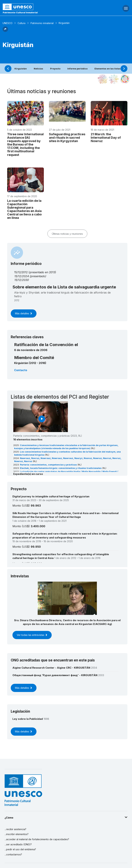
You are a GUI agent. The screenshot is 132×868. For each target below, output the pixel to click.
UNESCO (8, 23)
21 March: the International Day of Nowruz (106, 137)
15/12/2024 (21, 276)
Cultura (21, 23)
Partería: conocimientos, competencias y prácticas (49, 465)
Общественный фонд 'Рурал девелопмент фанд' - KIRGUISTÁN (55, 675)
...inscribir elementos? (17, 834)
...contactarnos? (13, 854)
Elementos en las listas (108, 69)
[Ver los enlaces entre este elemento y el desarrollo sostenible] (125, 79)
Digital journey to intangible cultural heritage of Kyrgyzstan (51, 496)
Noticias (38, 69)
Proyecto (55, 69)
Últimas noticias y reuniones (67, 234)
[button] (5, 31)
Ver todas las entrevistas (32, 635)
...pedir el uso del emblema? (20, 849)
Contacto (21, 370)
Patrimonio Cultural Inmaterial (20, 12)
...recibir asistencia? (15, 829)
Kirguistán (21, 69)
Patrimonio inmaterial (42, 23)
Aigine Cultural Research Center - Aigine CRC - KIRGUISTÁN (51, 668)
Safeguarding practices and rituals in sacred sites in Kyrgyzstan (67, 137)
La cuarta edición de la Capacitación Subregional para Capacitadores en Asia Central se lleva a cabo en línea (24, 209)
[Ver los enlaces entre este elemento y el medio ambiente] (114, 79)
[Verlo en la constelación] (103, 79)
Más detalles (24, 313)
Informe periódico (77, 69)
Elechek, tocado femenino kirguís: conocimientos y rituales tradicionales (61, 468)
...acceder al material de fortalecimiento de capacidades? (37, 839)
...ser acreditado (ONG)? (18, 844)
